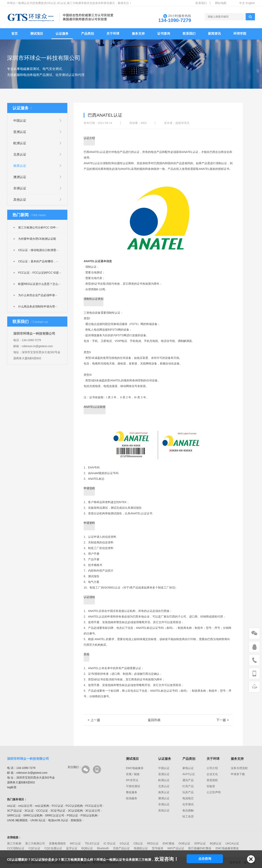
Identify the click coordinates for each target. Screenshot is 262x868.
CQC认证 (34, 848)
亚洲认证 (20, 132)
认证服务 (62, 34)
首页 (15, 34)
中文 (242, 3)
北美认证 (20, 154)
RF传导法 (132, 780)
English (250, 3)
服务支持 (138, 34)
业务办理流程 (239, 768)
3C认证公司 (93, 811)
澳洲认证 (20, 177)
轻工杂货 (188, 816)
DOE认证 (184, 843)
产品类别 (87, 34)
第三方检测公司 (35, 843)
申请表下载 (238, 774)
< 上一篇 (94, 720)
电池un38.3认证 (58, 820)
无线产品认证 (121, 848)
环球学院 (240, 34)
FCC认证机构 (74, 806)
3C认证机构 (75, 811)
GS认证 (125, 843)
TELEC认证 (92, 843)
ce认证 (11, 806)
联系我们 (201, 3)
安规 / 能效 (133, 774)
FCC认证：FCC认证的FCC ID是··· (37, 273)
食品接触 (188, 810)
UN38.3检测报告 (17, 820)
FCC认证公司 (94, 806)
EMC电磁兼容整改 (227, 848)
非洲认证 (20, 188)
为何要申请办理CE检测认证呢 (35, 239)
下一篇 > (222, 720)
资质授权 (212, 780)
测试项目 (37, 34)
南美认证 (20, 166)
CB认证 (138, 843)
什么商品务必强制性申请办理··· (35, 306)
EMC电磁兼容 (135, 768)
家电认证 (188, 768)
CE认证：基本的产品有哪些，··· (36, 261)
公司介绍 (212, 768)
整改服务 (132, 792)
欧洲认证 (20, 143)
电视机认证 (141, 848)
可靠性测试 (133, 786)
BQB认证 (216, 843)
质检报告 (76, 820)
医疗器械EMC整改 (200, 848)
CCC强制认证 (16, 848)
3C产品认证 (15, 811)
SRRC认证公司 (55, 815)
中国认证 (20, 121)
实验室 (211, 786)
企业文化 (212, 774)
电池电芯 (188, 798)
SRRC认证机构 (33, 815)
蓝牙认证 (72, 848)
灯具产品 (188, 786)
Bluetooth (103, 848)
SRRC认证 (14, 815)
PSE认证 (72, 815)
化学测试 (188, 804)
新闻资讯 (214, 34)
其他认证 (20, 200)
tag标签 (12, 787)
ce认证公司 (25, 806)
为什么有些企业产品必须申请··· (35, 295)
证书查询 (164, 34)
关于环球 (113, 34)
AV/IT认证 (189, 774)
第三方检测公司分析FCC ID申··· (36, 227)
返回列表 (154, 720)
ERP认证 (200, 843)
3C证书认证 (58, 811)
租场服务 (132, 798)
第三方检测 (14, 843)
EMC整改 (169, 843)
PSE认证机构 (89, 815)
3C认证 (29, 811)
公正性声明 (214, 792)
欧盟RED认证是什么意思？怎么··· (37, 284)
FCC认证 (58, 806)
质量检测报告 (57, 843)
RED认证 (153, 843)
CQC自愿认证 (53, 848)
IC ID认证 (110, 843)
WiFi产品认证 (176, 848)
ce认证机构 (42, 806)
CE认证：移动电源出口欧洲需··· (36, 250)
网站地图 (221, 3)
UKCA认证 (232, 843)
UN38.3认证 (38, 820)
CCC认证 (42, 811)
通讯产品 (188, 780)
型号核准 (158, 848)
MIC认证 (75, 843)
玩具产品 (188, 792)
